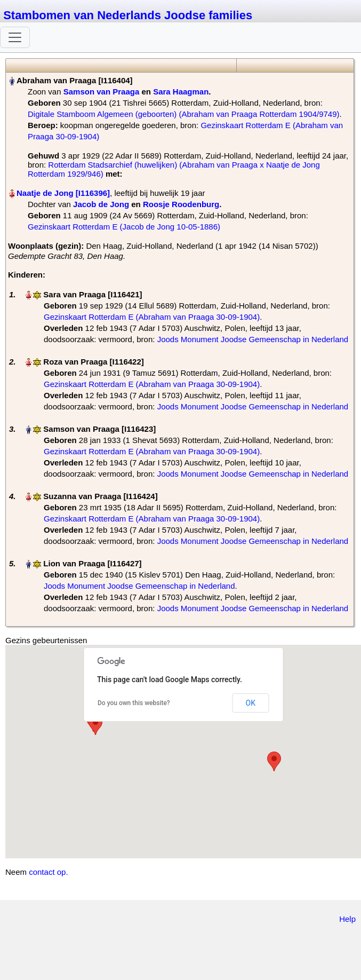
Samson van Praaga (102, 92)
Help (347, 919)
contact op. (48, 872)
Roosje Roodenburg (181, 204)
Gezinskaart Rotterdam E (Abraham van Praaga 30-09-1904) (152, 317)
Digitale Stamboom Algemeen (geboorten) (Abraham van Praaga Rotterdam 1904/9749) (184, 114)
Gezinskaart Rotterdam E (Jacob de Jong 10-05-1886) (124, 227)
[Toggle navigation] (15, 37)
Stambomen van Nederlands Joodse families (128, 15)
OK (251, 703)
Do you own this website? (134, 703)
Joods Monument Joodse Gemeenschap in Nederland (253, 339)
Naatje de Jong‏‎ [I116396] (63, 193)
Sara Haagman (181, 92)
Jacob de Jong (101, 204)
